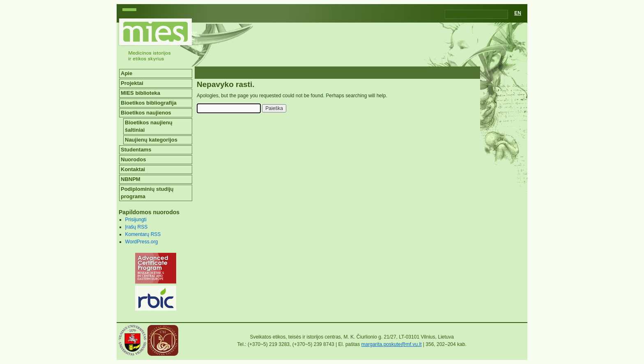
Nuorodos (133, 159)
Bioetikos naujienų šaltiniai (149, 126)
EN (518, 13)
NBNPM (131, 179)
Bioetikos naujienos (146, 113)
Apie (126, 73)
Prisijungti (136, 220)
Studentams (136, 150)
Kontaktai (133, 169)
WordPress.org (142, 242)
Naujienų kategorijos (151, 140)
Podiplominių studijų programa (147, 193)
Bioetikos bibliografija (149, 103)
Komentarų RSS (143, 234)
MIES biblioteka (140, 93)
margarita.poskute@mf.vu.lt (392, 344)
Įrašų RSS (137, 227)
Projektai (132, 83)
